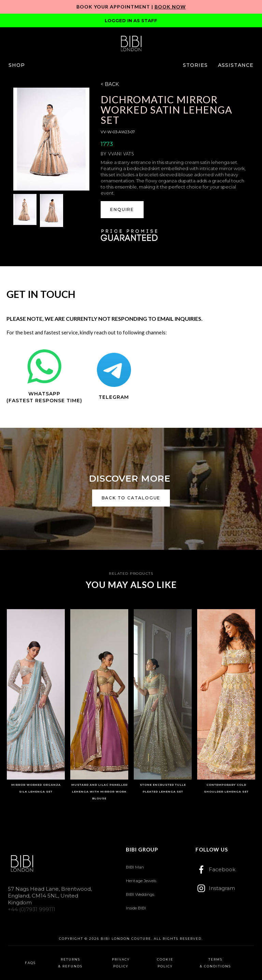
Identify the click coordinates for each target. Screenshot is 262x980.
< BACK (110, 84)
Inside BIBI (136, 908)
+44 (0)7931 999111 (32, 909)
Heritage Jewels (141, 881)
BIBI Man (135, 867)
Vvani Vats (121, 154)
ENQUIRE (122, 209)
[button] (17, 65)
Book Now (170, 7)
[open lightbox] (51, 139)
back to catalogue (131, 498)
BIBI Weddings (140, 894)
